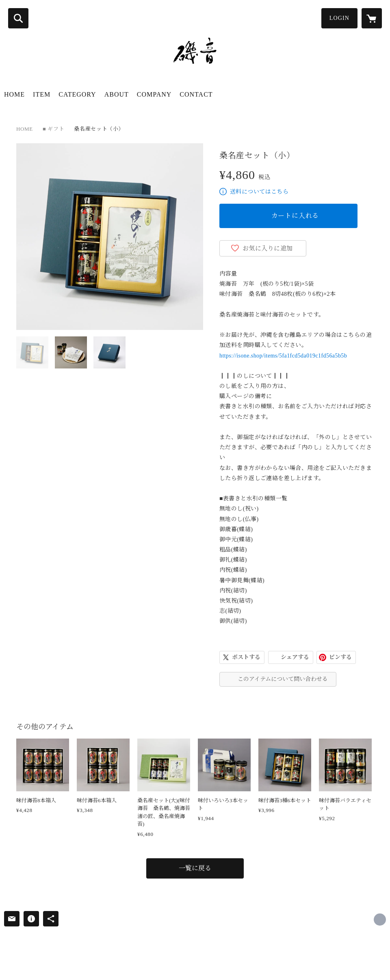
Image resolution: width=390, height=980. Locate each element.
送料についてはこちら (259, 192)
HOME (14, 94)
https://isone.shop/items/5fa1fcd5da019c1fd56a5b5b (283, 356)
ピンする (340, 657)
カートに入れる (295, 216)
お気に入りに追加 (268, 248)
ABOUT (117, 94)
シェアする (295, 657)
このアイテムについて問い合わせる (283, 679)
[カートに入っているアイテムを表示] (372, 18)
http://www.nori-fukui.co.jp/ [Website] (380, 920)
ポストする (246, 657)
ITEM (42, 94)
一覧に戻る (195, 868)
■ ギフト (53, 129)
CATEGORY (77, 94)
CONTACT (196, 94)
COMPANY (154, 94)
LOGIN (339, 18)
